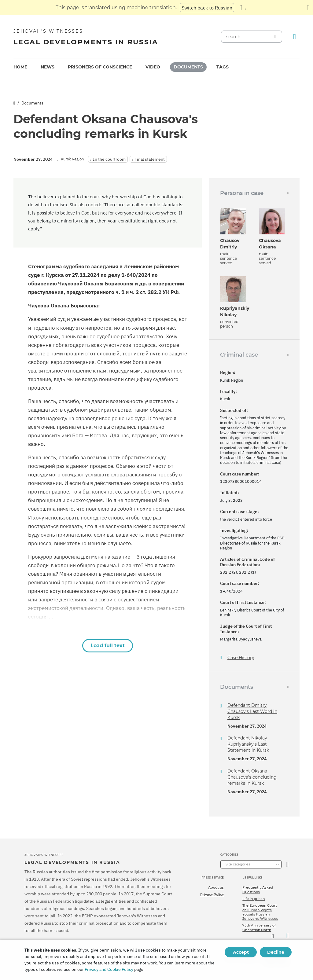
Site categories (238, 864)
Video (153, 67)
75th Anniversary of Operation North (259, 927)
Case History (241, 658)
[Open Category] (287, 864)
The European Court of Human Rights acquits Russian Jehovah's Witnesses (260, 912)
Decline (276, 952)
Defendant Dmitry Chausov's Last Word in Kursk (252, 711)
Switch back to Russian (207, 8)
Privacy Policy (212, 894)
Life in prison (254, 899)
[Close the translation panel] (308, 8)
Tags (223, 67)
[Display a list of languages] (243, 8)
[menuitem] (20, 67)
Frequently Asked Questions (258, 890)
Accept (241, 952)
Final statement (150, 159)
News (48, 67)
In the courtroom (109, 159)
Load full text (108, 646)
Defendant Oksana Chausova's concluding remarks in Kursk (252, 777)
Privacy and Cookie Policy (109, 969)
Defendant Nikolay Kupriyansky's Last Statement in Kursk (248, 744)
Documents (188, 67)
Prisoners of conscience (100, 67)
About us (216, 887)
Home (20, 67)
